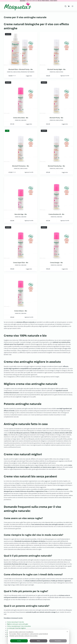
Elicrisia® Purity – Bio (56, 118)
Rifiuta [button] (38, 641)
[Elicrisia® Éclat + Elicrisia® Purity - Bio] (21, 49)
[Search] (66, 6)
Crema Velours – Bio (21, 311)
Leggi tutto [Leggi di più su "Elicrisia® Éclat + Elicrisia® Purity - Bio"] (29, 76)
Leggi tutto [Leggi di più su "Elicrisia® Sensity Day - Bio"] (65, 172)
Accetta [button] (19, 641)
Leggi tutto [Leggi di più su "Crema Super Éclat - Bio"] (29, 269)
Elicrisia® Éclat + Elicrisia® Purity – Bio (21, 69)
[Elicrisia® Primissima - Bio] (21, 145)
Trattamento (31, 72)
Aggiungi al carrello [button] (65, 76)
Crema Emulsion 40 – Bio (56, 214)
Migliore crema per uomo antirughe (17, 624)
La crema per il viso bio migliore (16, 628)
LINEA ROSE (24, 120)
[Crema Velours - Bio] (21, 290)
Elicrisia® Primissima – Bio (21, 166)
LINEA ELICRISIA (17, 72)
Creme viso (10, 72)
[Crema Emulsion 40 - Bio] (56, 194)
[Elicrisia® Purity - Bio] (56, 97)
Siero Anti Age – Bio (21, 214)
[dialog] (39, 637)
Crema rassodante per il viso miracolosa (19, 626)
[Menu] (72, 6)
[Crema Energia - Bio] (56, 242)
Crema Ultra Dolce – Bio (21, 118)
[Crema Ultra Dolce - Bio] (21, 97)
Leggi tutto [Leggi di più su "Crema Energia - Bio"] (65, 269)
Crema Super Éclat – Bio (21, 263)
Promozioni (24, 72)
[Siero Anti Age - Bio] (21, 194)
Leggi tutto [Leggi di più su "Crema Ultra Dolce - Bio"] (29, 124)
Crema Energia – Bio (56, 263)
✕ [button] (67, 632)
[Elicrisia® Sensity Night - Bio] (56, 49)
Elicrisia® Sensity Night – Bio (56, 69)
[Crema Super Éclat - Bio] (21, 242)
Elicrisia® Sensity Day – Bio (56, 166)
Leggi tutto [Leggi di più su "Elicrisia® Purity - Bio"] (65, 124)
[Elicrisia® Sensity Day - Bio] (56, 145)
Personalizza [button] (58, 641)
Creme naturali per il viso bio (15, 622)
